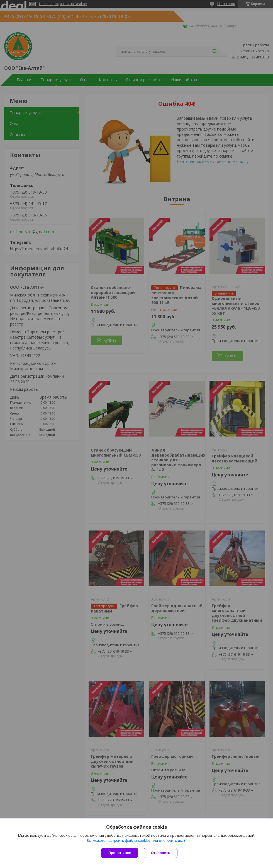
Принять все (120, 853)
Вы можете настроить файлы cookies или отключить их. (135, 841)
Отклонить (161, 853)
